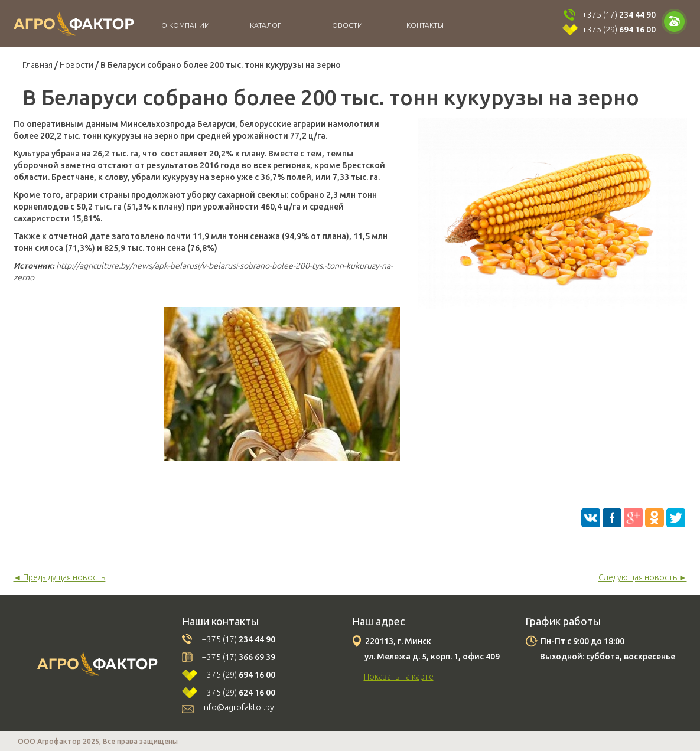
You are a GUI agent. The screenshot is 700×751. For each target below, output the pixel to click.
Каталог (266, 25)
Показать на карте (399, 677)
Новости (345, 25)
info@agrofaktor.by (238, 707)
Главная (38, 65)
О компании (185, 25)
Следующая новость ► (643, 577)
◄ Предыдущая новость (60, 577)
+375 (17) (619, 15)
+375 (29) (619, 30)
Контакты (425, 25)
